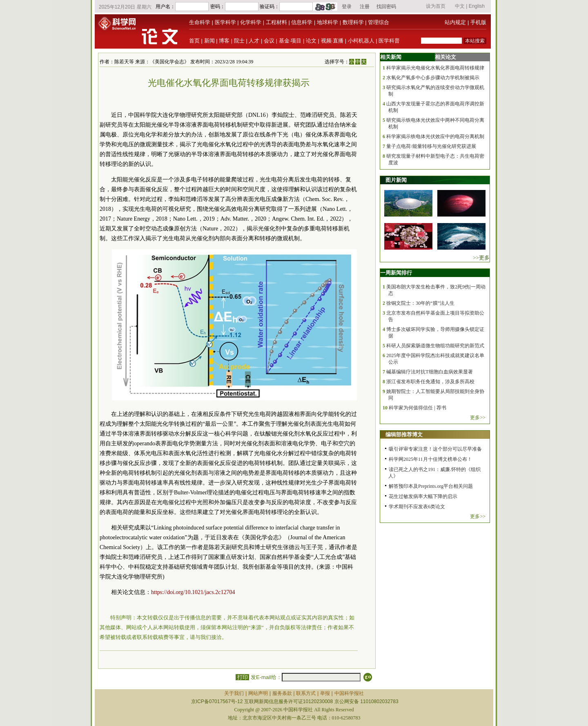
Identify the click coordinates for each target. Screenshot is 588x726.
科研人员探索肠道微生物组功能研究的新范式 (435, 346)
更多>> (478, 418)
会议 (269, 41)
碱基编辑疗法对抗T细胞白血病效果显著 (429, 372)
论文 (311, 41)
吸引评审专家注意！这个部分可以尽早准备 (435, 449)
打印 (242, 677)
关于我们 (234, 693)
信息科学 (302, 22)
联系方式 (306, 693)
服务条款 (282, 693)
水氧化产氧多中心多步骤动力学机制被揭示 (433, 78)
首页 (194, 41)
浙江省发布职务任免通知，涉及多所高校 (430, 382)
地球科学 (327, 22)
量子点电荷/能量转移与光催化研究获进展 (431, 146)
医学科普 (389, 41)
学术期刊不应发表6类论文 (417, 507)
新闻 (209, 41)
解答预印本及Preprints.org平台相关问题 (431, 486)
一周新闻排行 (396, 273)
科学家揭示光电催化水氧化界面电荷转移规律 (435, 68)
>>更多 (481, 258)
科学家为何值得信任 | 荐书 (417, 408)
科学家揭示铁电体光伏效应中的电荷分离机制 (435, 136)
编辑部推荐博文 (404, 434)
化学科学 (251, 22)
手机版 (478, 22)
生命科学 (200, 22)
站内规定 (455, 22)
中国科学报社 (349, 693)
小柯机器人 (361, 41)
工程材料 (276, 22)
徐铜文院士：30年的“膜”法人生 (420, 303)
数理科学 (353, 22)
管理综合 (379, 22)
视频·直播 (332, 41)
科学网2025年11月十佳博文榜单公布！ (430, 459)
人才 (254, 41)
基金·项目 (290, 41)
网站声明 (258, 693)
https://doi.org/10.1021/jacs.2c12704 (193, 592)
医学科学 (225, 22)
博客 (224, 41)
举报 (325, 693)
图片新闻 (396, 180)
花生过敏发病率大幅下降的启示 (423, 496)
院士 (239, 41)
